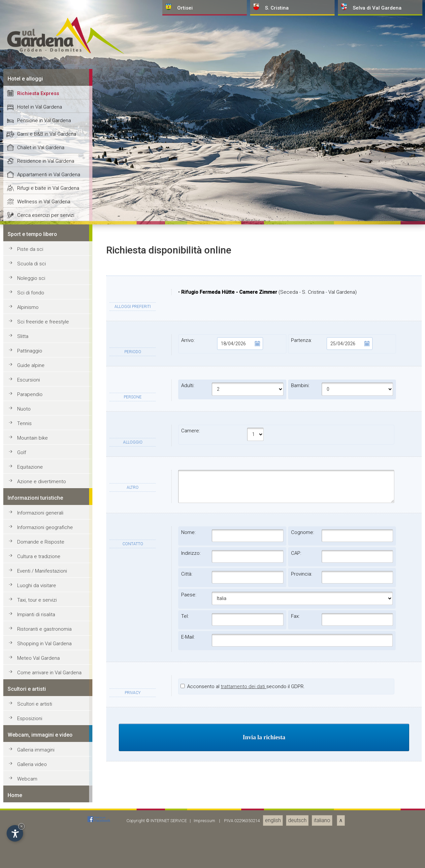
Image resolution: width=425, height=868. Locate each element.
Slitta (23, 806)
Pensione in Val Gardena (44, 590)
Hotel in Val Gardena (40, 577)
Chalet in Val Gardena (41, 618)
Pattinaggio (30, 821)
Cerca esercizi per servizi (46, 685)
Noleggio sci (31, 748)
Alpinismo (28, 777)
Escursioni (29, 850)
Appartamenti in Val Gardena (49, 645)
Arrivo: (222, 814)
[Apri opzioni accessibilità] (15, 833)
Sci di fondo (31, 763)
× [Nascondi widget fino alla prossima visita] (21, 826)
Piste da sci (30, 719)
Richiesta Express (38, 563)
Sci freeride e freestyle (43, 792)
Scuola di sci (32, 734)
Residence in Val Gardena (46, 631)
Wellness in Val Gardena (44, 672)
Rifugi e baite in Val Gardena (48, 658)
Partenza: (332, 814)
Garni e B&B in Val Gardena (47, 604)
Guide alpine (31, 835)
